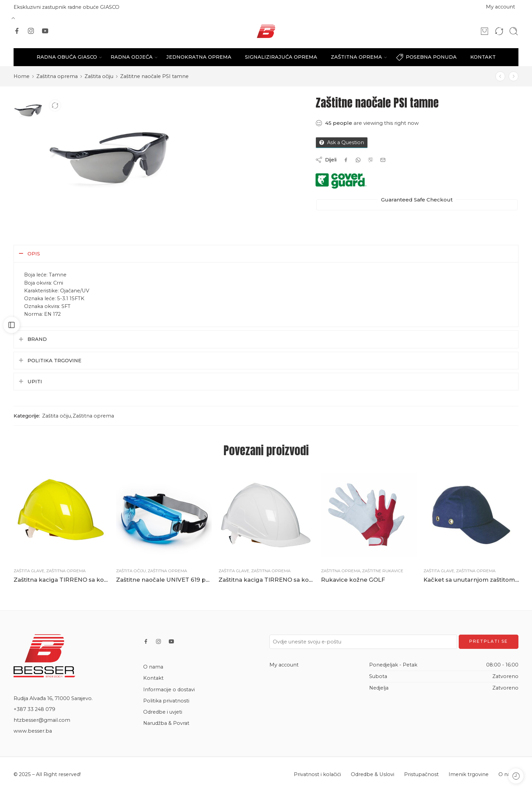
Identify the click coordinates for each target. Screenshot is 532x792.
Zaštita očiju (99, 76)
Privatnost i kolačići (317, 774)
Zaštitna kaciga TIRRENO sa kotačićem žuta (61, 580)
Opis (34, 254)
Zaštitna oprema (57, 76)
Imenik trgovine (469, 774)
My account (500, 7)
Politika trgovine (54, 361)
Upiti (35, 382)
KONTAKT (483, 57)
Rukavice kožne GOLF (353, 580)
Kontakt (153, 678)
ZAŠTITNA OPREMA (356, 57)
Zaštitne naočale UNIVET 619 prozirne (164, 580)
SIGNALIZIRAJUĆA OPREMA (281, 57)
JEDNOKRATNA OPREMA (199, 57)
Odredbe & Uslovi (373, 774)
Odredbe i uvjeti (163, 712)
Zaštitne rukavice (383, 571)
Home (22, 76)
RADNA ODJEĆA (132, 57)
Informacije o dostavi (169, 690)
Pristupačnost (421, 774)
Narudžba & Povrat (166, 723)
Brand (37, 339)
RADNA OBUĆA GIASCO (67, 57)
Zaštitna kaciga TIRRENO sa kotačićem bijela (266, 580)
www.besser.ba (33, 731)
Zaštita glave (29, 571)
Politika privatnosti (166, 701)
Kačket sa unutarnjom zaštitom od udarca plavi (471, 580)
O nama (153, 667)
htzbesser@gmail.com (42, 720)
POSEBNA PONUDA (426, 57)
